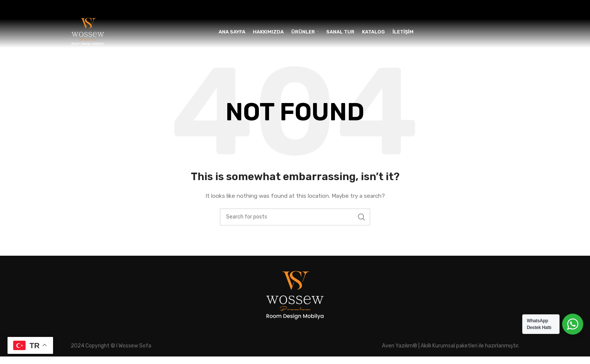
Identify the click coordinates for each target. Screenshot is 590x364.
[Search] (295, 224)
